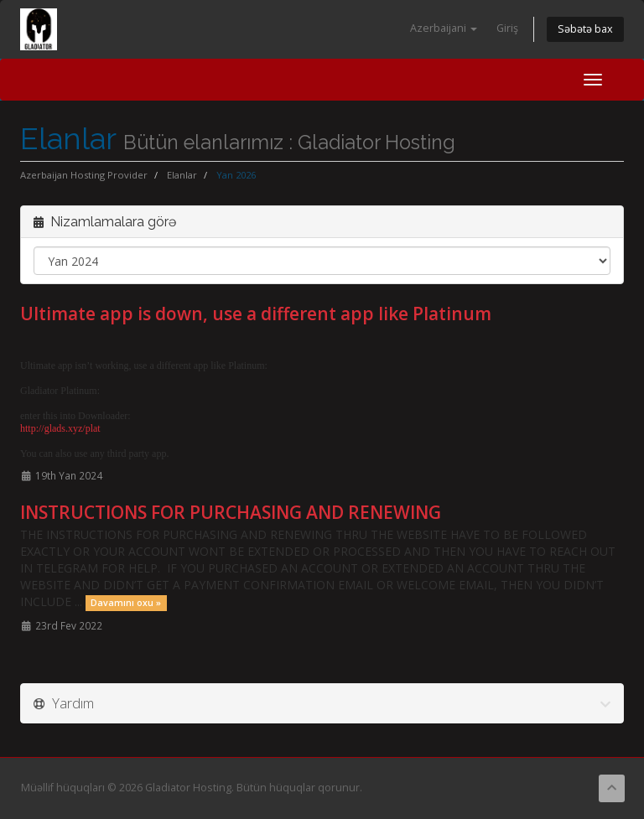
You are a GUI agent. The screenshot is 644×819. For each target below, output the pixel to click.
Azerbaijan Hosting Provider (84, 175)
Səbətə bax (585, 29)
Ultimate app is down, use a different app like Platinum (256, 314)
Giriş (507, 28)
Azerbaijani (444, 28)
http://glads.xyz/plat (60, 428)
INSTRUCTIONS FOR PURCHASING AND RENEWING (231, 512)
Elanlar (182, 175)
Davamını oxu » (126, 603)
